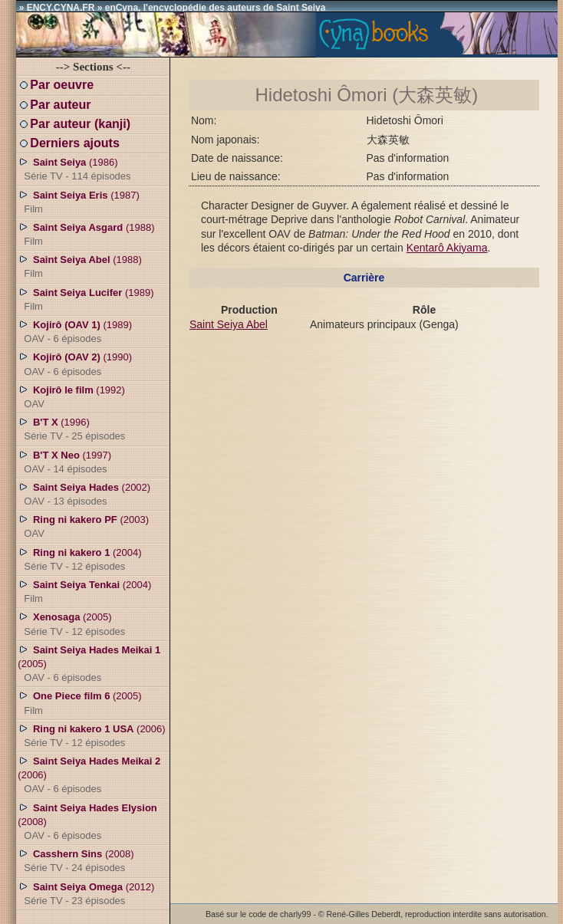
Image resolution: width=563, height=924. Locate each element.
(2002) (84, 494)
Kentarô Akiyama (447, 248)
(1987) (78, 202)
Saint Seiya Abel (229, 324)
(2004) (79, 559)
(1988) (86, 234)
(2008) (87, 821)
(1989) (86, 299)
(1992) (71, 396)
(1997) (64, 462)
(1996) (71, 429)
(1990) (75, 363)
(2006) (91, 735)
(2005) (71, 623)
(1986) (74, 169)
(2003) (83, 526)
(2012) (86, 893)
